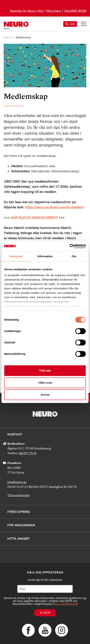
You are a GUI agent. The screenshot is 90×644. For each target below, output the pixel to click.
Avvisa (45, 395)
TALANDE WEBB (75, 11)
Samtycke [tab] (16, 256)
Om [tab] (74, 256)
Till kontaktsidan (19, 495)
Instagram (62, 630)
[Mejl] (45, 589)
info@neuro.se (17, 482)
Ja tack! (45, 613)
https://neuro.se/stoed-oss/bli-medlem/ (55, 207)
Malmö (8, 37)
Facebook (28, 630)
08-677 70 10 (28, 453)
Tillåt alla (45, 371)
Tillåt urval (45, 383)
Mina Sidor (54, 11)
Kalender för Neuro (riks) (27, 11)
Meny (84, 24)
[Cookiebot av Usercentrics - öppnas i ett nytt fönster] (70, 246)
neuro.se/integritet (65, 604)
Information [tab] (45, 256)
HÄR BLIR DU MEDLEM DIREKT (34, 217)
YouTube (45, 630)
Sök (70, 24)
